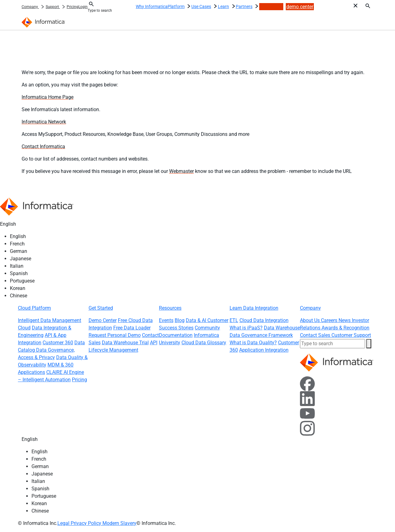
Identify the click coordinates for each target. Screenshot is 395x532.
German (19, 251)
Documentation (176, 335)
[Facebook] (307, 383)
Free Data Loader (132, 328)
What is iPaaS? (246, 328)
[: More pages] (42, 6)
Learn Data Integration (254, 308)
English (18, 236)
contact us (271, 7)
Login (83, 7)
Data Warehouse (282, 328)
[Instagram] (307, 428)
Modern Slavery (119, 523)
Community (207, 328)
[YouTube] (307, 413)
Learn (223, 6)
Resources (170, 308)
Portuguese (22, 281)
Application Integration (264, 350)
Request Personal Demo (115, 335)
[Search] (368, 6)
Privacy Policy (87, 523)
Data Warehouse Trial (125, 343)
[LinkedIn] (307, 398)
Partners (244, 6)
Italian (17, 266)
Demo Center (103, 320)
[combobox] (106, 10)
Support (53, 7)
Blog (180, 320)
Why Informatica (152, 6)
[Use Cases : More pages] (215, 6)
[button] (369, 344)
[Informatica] (45, 22)
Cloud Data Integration (264, 320)
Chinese (19, 296)
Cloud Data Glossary (204, 343)
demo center (300, 7)
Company (30, 7)
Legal (64, 523)
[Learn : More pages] (233, 6)
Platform (176, 6)
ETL (234, 320)
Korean (18, 288)
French (17, 244)
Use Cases (201, 6)
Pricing (73, 7)
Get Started (101, 308)
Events (166, 320)
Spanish (19, 273)
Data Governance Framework (261, 335)
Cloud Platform (34, 308)
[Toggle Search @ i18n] (91, 4)
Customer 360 (58, 343)
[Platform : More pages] (189, 6)
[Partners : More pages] (257, 6)
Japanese (21, 259)
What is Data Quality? (253, 343)
